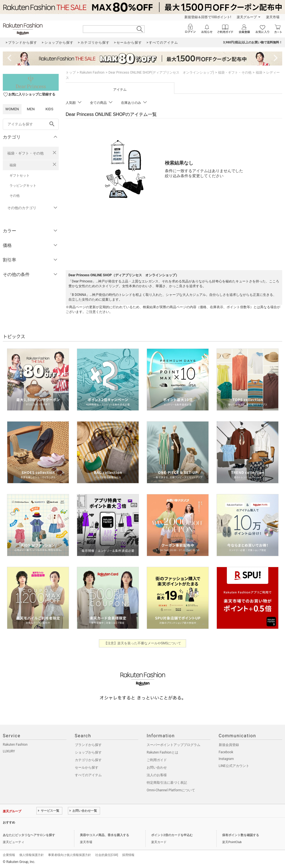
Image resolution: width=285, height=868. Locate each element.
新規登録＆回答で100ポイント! (208, 17)
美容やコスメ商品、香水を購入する (104, 835)
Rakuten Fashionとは (162, 752)
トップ (71, 72)
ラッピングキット (23, 186)
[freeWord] (31, 124)
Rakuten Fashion (92, 72)
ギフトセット (20, 176)
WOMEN (12, 109)
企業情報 (9, 855)
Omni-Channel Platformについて (171, 790)
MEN (31, 109)
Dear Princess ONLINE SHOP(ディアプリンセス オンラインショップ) (161, 72)
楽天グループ (247, 17)
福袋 (13, 165)
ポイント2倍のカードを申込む (172, 835)
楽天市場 (273, 17)
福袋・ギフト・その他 (25, 153)
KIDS (49, 109)
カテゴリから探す (88, 760)
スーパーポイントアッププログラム (174, 745)
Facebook (226, 752)
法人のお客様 (157, 775)
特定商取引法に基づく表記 (167, 783)
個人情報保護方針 (32, 855)
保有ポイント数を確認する (241, 835)
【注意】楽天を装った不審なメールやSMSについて (143, 643)
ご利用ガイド (157, 760)
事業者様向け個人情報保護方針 (70, 855)
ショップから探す (88, 752)
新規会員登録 (229, 745)
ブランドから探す (88, 745)
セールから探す (87, 768)
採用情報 (128, 855)
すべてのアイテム (88, 775)
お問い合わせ (157, 768)
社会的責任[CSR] (107, 855)
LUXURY (9, 751)
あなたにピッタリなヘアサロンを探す (29, 835)
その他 (15, 196)
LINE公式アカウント (234, 766)
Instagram (226, 759)
